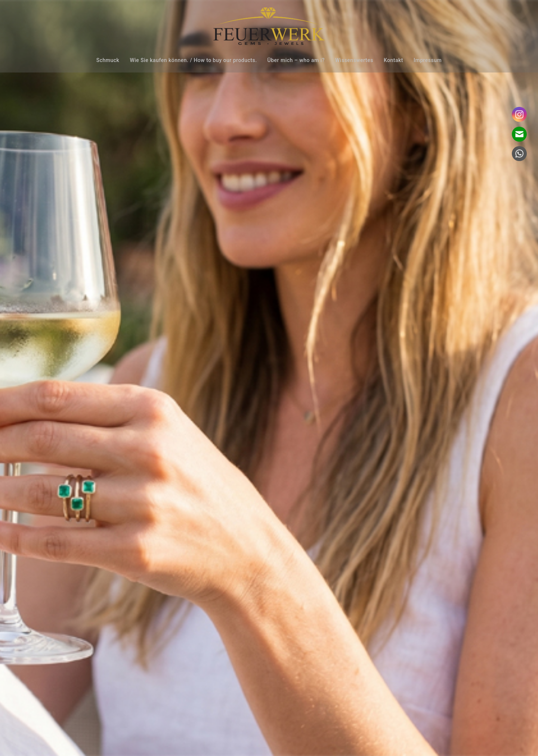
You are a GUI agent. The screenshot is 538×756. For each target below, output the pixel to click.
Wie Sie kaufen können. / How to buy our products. (193, 60)
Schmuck (108, 60)
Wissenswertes (354, 60)
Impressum (428, 60)
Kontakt (393, 60)
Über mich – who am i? (296, 60)
